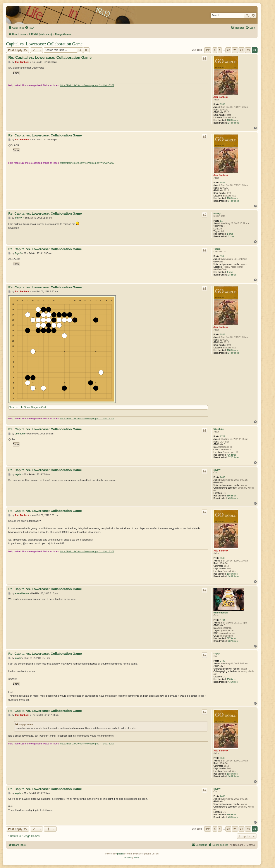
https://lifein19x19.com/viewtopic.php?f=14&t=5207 (87, 85)
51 (221, 221)
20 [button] (228, 50)
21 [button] (235, 50)
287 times (233, 641)
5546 (223, 104)
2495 (223, 477)
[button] (208, 50)
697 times (232, 638)
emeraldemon (221, 613)
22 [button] (241, 50)
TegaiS (217, 249)
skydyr (217, 470)
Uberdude (219, 429)
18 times (232, 275)
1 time (230, 234)
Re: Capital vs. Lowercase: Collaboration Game (50, 58)
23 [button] (248, 50)
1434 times (233, 123)
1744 (223, 620)
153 (222, 256)
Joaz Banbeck (221, 97)
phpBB (120, 854)
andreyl (217, 213)
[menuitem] (29, 28)
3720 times (233, 457)
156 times (232, 496)
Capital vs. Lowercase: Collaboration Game (44, 44)
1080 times (232, 120)
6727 (223, 437)
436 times (232, 455)
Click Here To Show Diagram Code (28, 407)
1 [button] (220, 50)
